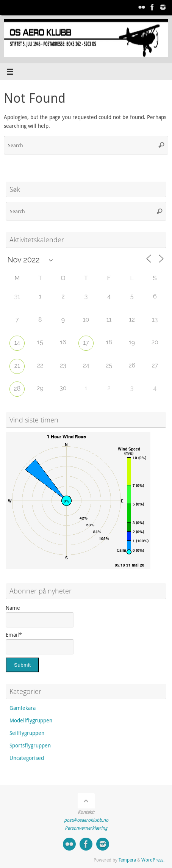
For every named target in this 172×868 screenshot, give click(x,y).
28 (17, 388)
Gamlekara (23, 708)
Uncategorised (27, 758)
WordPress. (153, 860)
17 (86, 343)
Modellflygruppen (31, 720)
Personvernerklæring (86, 828)
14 (17, 343)
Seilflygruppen (27, 733)
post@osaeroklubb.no (86, 820)
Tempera (127, 860)
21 (17, 366)
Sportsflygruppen (30, 746)
